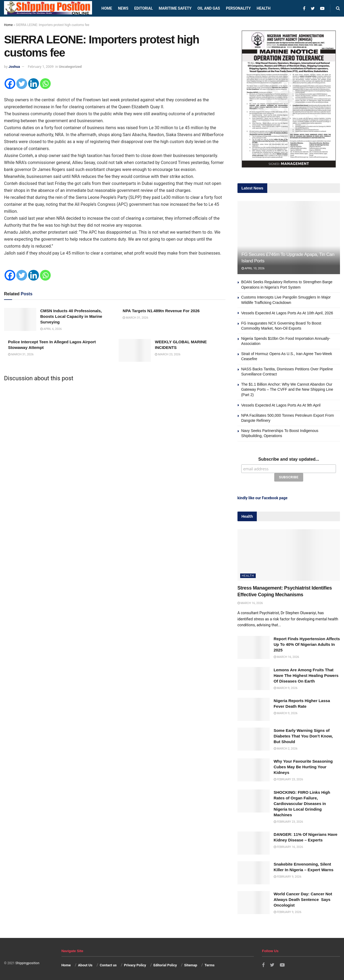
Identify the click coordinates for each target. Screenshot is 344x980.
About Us (85, 965)
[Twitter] (22, 84)
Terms (209, 965)
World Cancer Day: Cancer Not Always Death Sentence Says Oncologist (303, 899)
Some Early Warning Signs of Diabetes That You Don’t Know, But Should (303, 736)
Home (107, 8)
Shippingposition (27, 963)
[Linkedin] (34, 84)
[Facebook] (10, 84)
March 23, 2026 (168, 354)
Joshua (14, 67)
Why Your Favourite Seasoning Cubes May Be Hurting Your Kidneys (303, 767)
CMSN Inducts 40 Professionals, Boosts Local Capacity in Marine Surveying (71, 316)
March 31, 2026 (135, 318)
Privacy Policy (135, 965)
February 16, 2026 (288, 847)
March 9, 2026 (286, 688)
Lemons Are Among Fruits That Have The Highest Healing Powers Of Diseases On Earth (306, 675)
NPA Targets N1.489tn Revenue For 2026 (161, 311)
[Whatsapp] (45, 84)
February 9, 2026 (288, 877)
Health (264, 8)
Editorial (143, 8)
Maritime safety (175, 8)
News (123, 8)
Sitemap (191, 965)
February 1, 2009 (41, 67)
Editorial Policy (165, 965)
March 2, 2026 (286, 749)
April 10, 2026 (253, 268)
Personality (238, 8)
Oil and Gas (209, 8)
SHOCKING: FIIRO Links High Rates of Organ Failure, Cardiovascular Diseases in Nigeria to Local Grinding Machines (302, 803)
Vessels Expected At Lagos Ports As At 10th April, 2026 (287, 313)
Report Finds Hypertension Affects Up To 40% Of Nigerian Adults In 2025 (307, 644)
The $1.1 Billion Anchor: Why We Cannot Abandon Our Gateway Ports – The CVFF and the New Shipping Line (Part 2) (287, 390)
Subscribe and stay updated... (289, 459)
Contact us (108, 965)
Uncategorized (70, 67)
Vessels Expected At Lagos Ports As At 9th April (281, 405)
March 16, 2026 (250, 603)
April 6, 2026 (51, 329)
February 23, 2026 (288, 779)
